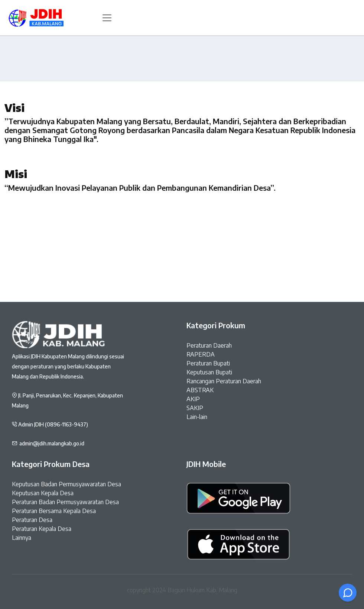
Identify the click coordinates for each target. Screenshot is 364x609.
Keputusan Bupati (209, 372)
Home (182, 98)
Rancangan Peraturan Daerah (224, 381)
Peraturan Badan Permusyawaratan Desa (65, 502)
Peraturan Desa (32, 520)
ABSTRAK (200, 390)
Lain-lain (197, 417)
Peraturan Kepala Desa (42, 529)
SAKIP (195, 408)
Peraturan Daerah (209, 345)
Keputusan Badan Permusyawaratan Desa (66, 484)
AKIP (193, 399)
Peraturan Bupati (208, 363)
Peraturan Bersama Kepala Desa (54, 511)
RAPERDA (201, 354)
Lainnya (22, 538)
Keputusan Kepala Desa (43, 493)
